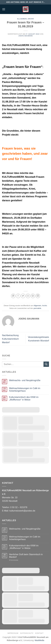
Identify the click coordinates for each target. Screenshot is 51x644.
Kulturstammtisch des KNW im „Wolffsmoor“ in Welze (24, 398)
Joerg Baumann (26, 36)
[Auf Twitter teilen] (23, 296)
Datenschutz (27, 633)
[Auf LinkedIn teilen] (38, 296)
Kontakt (39, 633)
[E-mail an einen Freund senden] (28, 296)
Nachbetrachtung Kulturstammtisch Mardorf (10, 339)
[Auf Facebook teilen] (18, 296)
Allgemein (22, 19)
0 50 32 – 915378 (19, 507)
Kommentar (14, 560)
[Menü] (4, 9)
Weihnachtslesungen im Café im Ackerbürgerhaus (25, 390)
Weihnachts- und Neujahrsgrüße (25, 380)
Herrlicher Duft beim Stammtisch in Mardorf (26, 556)
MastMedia (39, 640)
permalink (37, 308)
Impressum (13, 633)
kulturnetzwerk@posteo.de (22, 511)
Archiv (31, 19)
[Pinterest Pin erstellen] (33, 296)
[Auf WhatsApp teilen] (13, 296)
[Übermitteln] (46, 364)
